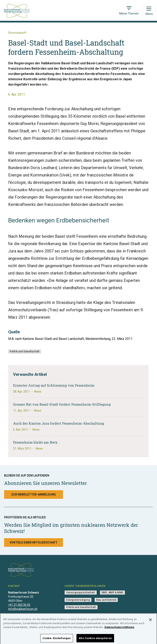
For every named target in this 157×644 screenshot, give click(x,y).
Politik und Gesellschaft (25, 352)
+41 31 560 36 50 (19, 605)
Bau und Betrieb (106, 600)
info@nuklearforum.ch (23, 609)
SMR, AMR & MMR (112, 593)
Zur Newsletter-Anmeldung (34, 494)
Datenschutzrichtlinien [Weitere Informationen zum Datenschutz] (119, 629)
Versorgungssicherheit (81, 593)
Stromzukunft (17, 33)
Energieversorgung (78, 600)
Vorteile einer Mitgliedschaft (34, 542)
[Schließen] (150, 622)
